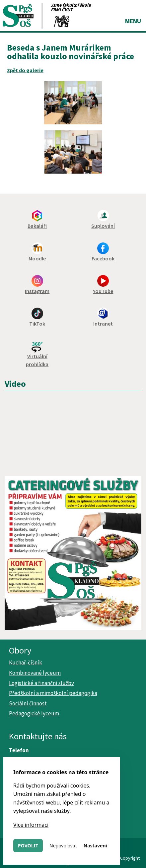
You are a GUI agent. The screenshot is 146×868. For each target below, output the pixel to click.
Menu (133, 21)
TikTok (37, 324)
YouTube (103, 291)
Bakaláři (37, 226)
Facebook (103, 258)
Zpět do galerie (25, 70)
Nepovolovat (63, 846)
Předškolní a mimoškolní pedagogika (53, 693)
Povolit (28, 846)
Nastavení (95, 846)
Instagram (37, 291)
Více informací (31, 825)
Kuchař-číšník (26, 662)
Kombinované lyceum (35, 673)
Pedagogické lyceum (34, 713)
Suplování (103, 226)
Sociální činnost (28, 703)
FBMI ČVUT (62, 10)
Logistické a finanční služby (41, 683)
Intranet (103, 324)
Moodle (37, 258)
